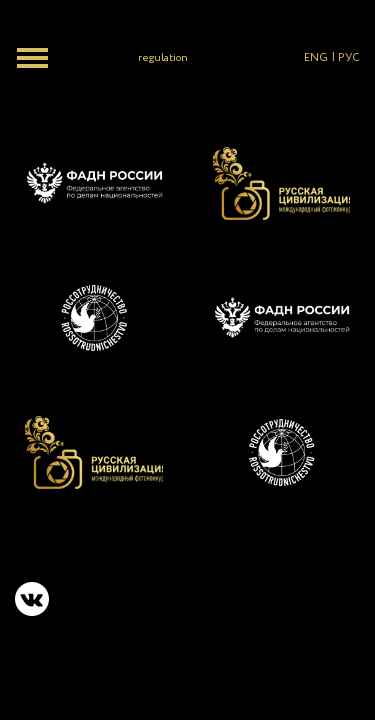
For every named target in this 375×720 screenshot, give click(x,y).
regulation (163, 58)
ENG (316, 58)
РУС (349, 58)
